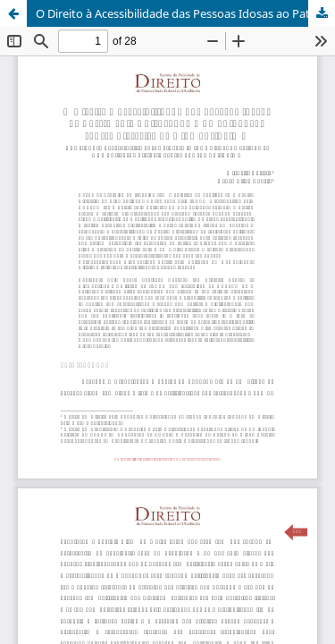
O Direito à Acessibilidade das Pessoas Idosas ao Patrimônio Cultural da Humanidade (185, 13)
